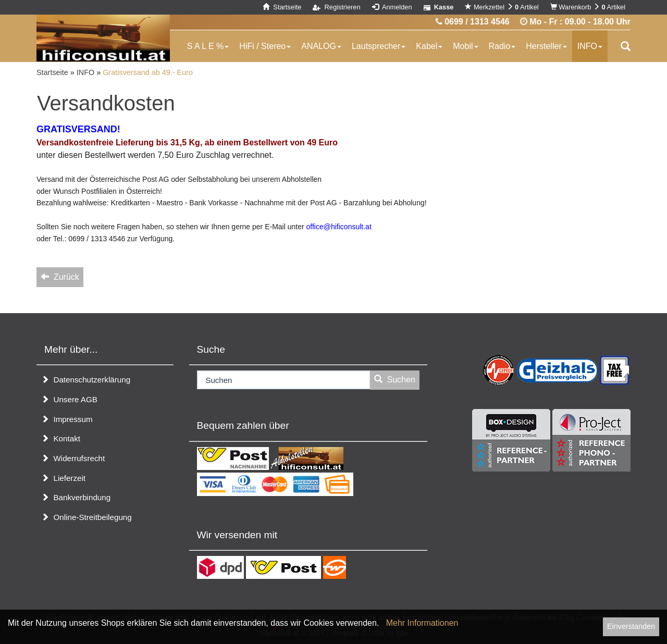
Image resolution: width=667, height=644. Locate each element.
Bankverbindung (76, 497)
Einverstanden (631, 626)
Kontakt (61, 438)
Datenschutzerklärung (86, 380)
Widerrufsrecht (73, 458)
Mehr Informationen (422, 623)
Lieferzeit (63, 478)
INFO (590, 46)
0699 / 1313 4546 (473, 22)
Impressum (67, 419)
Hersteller (546, 46)
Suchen (395, 380)
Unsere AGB (69, 399)
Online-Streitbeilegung (87, 517)
